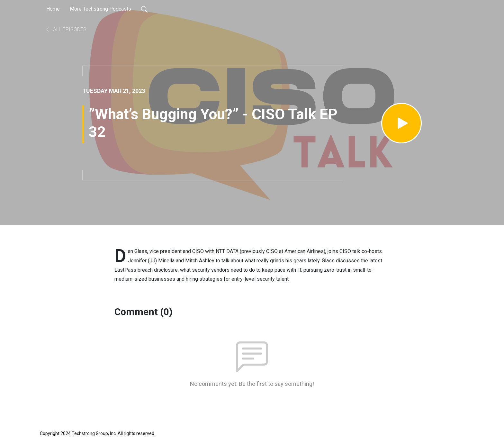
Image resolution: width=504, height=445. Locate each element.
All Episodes (66, 29)
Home (53, 9)
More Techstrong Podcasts (100, 9)
